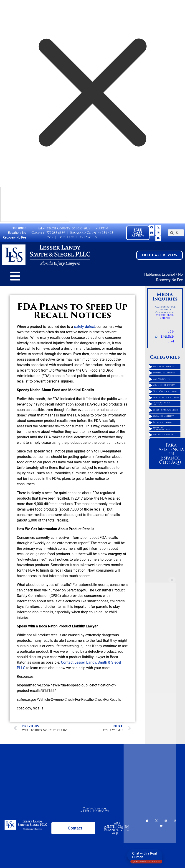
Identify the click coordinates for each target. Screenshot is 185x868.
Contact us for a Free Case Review (95, 810)
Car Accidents (161, 379)
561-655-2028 (81, 228)
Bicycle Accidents (163, 367)
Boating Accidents (164, 373)
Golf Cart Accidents (165, 391)
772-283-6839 (56, 233)
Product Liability (163, 422)
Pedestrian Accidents (166, 410)
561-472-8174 (171, 336)
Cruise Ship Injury (164, 385)
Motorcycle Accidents (166, 398)
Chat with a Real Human (146, 856)
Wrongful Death (163, 435)
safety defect (84, 327)
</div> (35, 204)
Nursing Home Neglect (162, 404)
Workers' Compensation (161, 428)
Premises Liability (163, 416)
